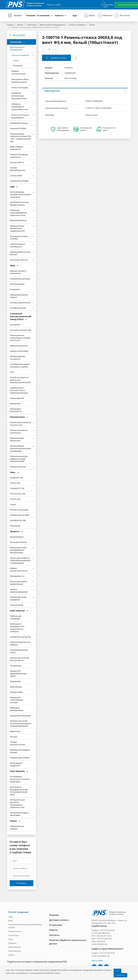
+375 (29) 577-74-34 (104, 936)
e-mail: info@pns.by (99, 944)
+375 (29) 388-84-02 (102, 933)
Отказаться (120, 975)
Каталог (18, 15)
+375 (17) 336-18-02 (104, 938)
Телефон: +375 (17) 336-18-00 (103, 930)
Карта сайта (97, 960)
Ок (117, 971)
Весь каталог (19, 35)
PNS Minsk (101, 941)
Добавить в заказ (59, 58)
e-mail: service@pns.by (101, 956)
